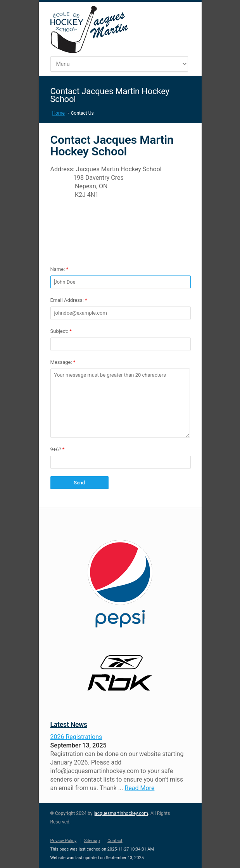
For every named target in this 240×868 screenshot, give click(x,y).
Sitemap (92, 841)
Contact (115, 841)
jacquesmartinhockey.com (121, 813)
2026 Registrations (76, 737)
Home (59, 113)
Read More (139, 788)
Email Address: (69, 300)
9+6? (58, 449)
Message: (63, 362)
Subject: (61, 331)
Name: (60, 269)
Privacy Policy (64, 841)
